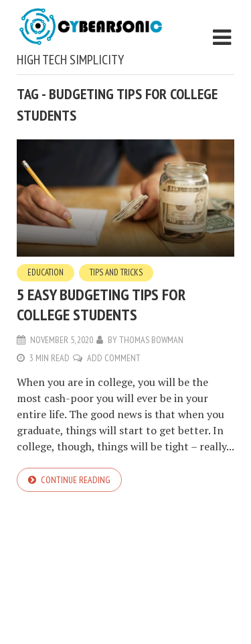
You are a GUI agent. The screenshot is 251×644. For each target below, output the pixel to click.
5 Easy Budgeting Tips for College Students (101, 305)
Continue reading (76, 480)
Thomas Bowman (151, 340)
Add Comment (114, 358)
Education (46, 272)
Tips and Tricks (116, 272)
